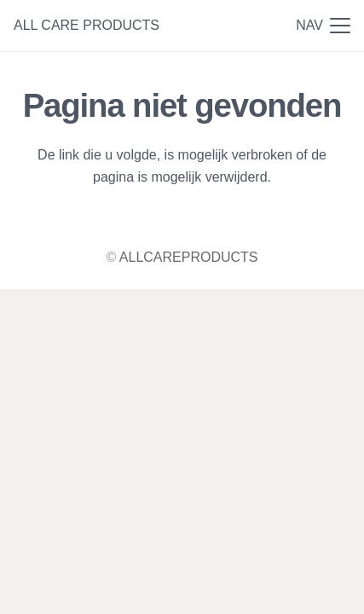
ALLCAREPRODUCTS (189, 257)
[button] (324, 26)
